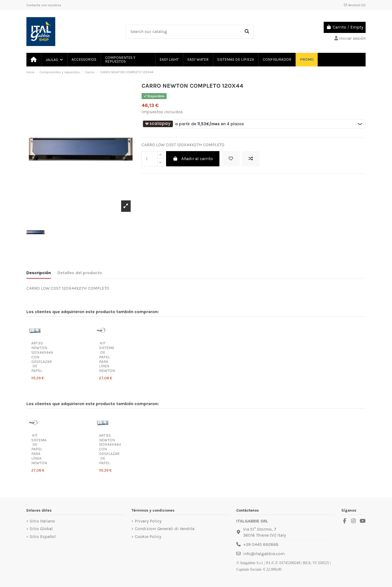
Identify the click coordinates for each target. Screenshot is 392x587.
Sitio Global (41, 529)
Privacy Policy (148, 521)
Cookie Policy (148, 536)
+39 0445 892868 (261, 544)
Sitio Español (43, 536)
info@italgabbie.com (264, 554)
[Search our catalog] (247, 32)
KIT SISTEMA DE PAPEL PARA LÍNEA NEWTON (107, 357)
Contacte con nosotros (44, 5)
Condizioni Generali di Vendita (165, 529)
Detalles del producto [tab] (80, 273)
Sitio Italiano (42, 521)
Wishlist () (354, 5)
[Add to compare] (251, 159)
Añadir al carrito (193, 159)
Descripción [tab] (39, 273)
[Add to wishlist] (231, 159)
